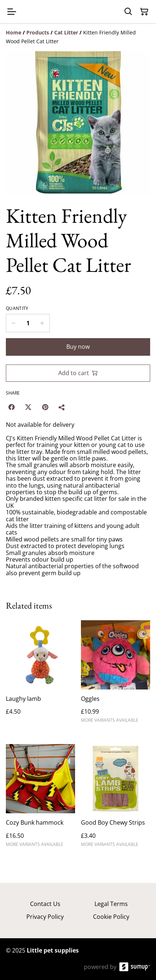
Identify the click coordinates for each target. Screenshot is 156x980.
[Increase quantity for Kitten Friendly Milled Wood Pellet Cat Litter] (42, 323)
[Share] (62, 407)
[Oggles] (116, 675)
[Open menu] (12, 12)
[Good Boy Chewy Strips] (116, 799)
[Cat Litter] (66, 32)
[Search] (128, 12)
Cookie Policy (111, 917)
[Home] (14, 32)
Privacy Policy (45, 917)
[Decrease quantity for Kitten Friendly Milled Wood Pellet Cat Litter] (13, 323)
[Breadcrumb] (78, 37)
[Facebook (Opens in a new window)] (11, 407)
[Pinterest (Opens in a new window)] (45, 407)
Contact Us (45, 904)
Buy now (78, 347)
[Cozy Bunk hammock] (40, 799)
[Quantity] (28, 323)
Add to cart (78, 373)
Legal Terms (111, 904)
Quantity (17, 308)
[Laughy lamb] (40, 675)
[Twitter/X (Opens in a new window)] (28, 407)
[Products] (38, 32)
